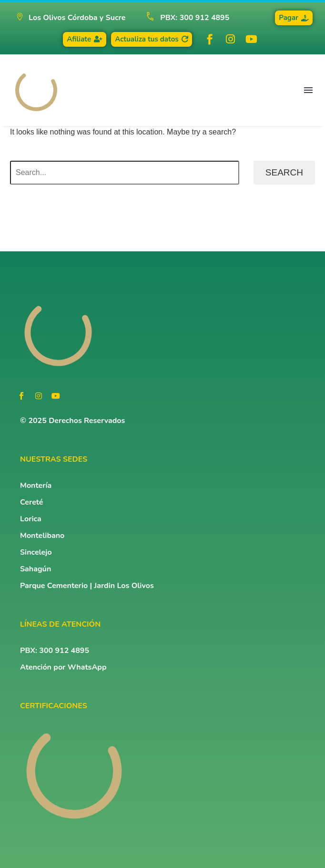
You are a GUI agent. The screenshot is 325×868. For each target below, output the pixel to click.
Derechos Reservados (87, 421)
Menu (308, 90)
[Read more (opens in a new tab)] (183, 18)
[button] (71, 18)
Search (284, 172)
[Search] (125, 173)
